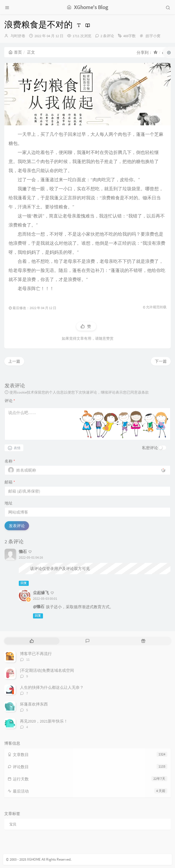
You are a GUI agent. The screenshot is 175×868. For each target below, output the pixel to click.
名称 (10, 461)
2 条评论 (107, 36)
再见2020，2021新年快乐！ (44, 721)
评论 (10, 401)
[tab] (32, 641)
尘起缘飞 (41, 593)
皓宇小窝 (153, 36)
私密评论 (150, 448)
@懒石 (39, 607)
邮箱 (10, 482)
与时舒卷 (18, 36)
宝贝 (13, 824)
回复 (24, 583)
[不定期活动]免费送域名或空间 (47, 670)
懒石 (23, 552)
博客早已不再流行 (36, 654)
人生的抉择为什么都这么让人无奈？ (52, 687)
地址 (9, 503)
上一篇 (14, 361)
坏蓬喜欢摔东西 (34, 704)
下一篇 (161, 361)
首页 (15, 52)
